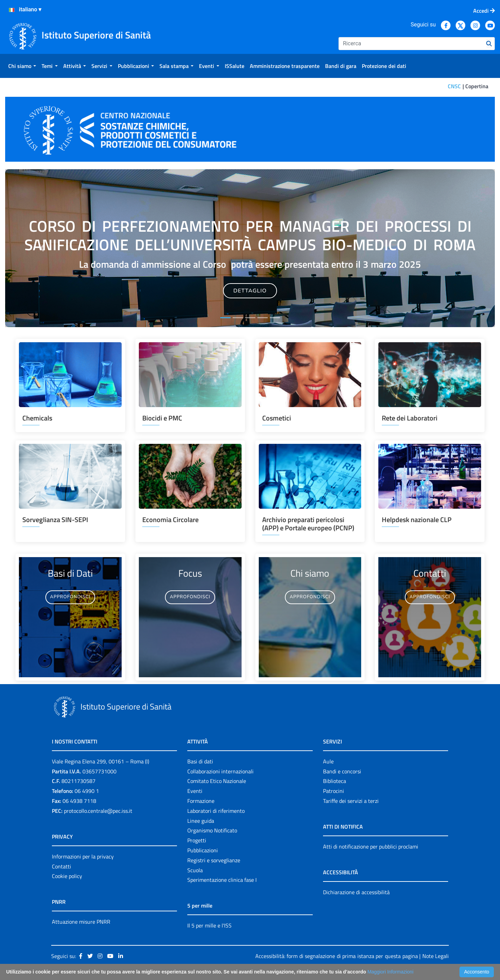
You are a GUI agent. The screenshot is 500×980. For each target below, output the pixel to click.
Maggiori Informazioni (390, 972)
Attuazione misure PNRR (81, 922)
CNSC (454, 86)
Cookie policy (67, 876)
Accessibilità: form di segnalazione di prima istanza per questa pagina (337, 956)
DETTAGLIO (250, 291)
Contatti (62, 866)
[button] (42, 248)
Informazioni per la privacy (83, 856)
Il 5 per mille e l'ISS (209, 925)
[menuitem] (22, 66)
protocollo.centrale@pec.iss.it (98, 811)
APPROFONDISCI (70, 597)
